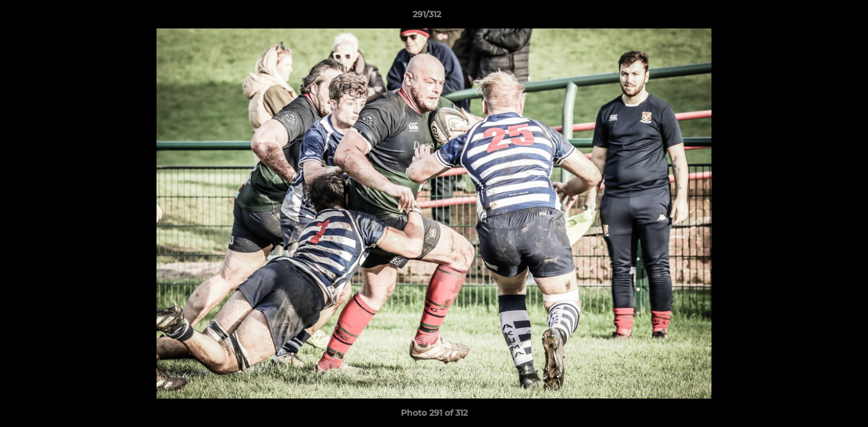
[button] (818, 17)
